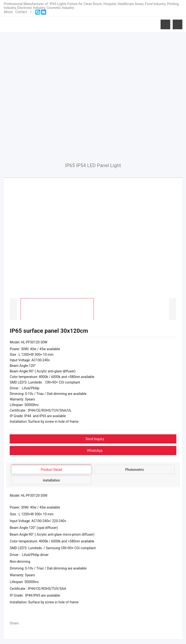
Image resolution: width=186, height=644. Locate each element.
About (8, 12)
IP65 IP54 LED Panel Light (93, 165)
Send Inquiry (95, 439)
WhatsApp (95, 451)
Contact (21, 12)
